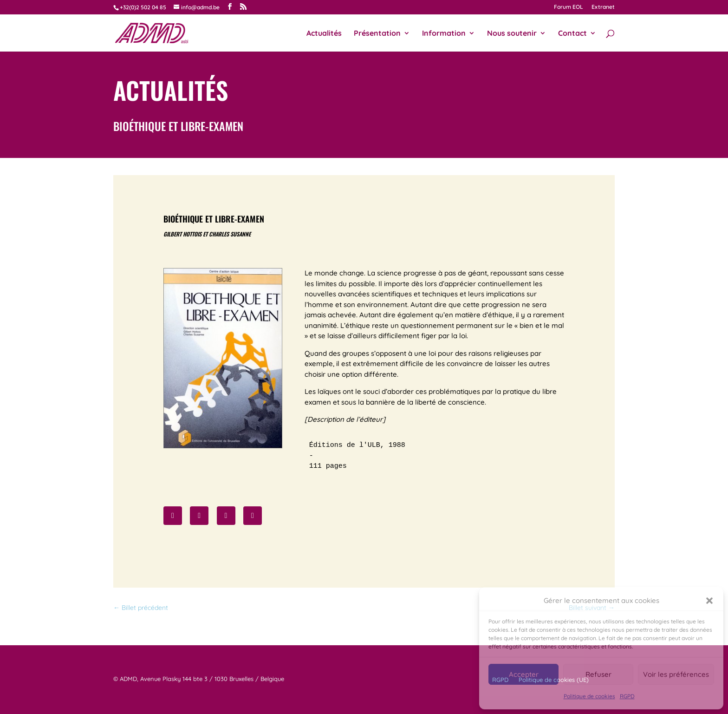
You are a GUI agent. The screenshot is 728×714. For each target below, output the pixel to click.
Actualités (324, 34)
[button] (709, 601)
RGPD (627, 696)
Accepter (524, 674)
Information (444, 34)
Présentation (377, 34)
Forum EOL (569, 7)
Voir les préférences (676, 674)
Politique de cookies (589, 696)
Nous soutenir (512, 34)
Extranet (603, 7)
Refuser (598, 674)
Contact (572, 34)
